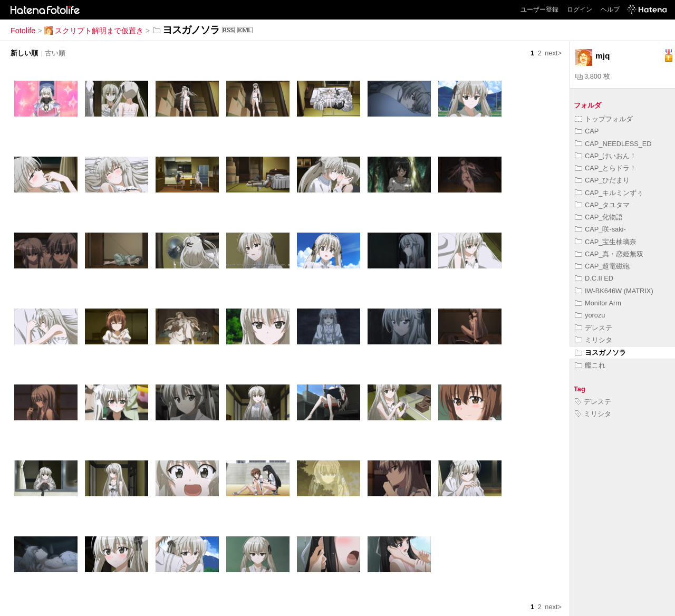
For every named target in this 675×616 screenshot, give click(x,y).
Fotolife (23, 31)
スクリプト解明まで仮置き (94, 31)
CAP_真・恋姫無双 (609, 254)
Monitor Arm (598, 303)
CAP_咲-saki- (600, 229)
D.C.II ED (594, 278)
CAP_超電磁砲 (602, 266)
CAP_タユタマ (602, 205)
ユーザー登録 (539, 9)
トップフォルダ (604, 119)
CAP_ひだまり (602, 180)
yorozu (590, 315)
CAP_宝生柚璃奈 (606, 242)
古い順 (55, 53)
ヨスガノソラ (600, 353)
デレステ (594, 328)
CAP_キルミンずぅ (609, 193)
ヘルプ (610, 9)
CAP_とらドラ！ (606, 168)
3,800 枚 (593, 76)
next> (553, 53)
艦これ (590, 365)
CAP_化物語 (599, 217)
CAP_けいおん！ (606, 156)
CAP (587, 131)
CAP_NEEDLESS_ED (613, 144)
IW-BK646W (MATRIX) (614, 291)
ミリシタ (594, 340)
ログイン (580, 9)
